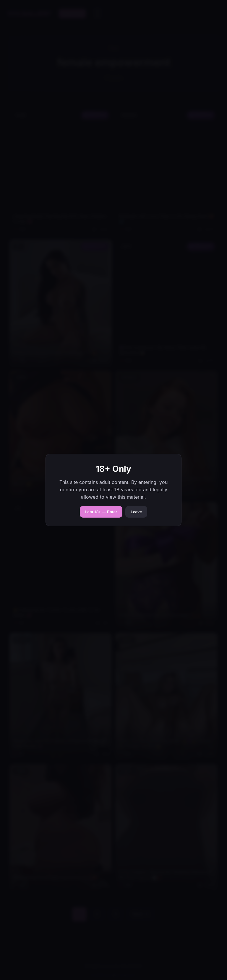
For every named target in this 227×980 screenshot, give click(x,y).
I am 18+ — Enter (101, 512)
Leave (136, 512)
